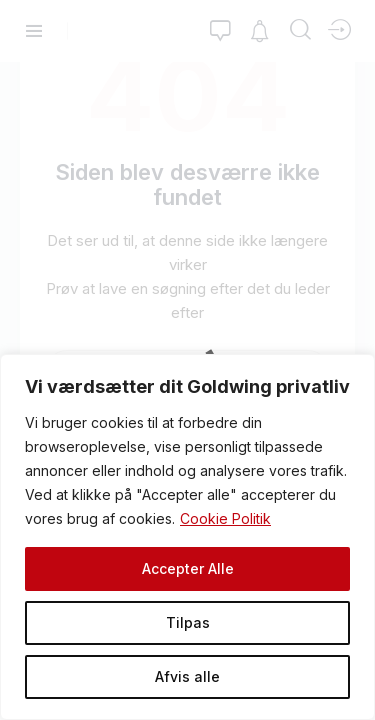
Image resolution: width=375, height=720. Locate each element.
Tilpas (188, 622)
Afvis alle (187, 676)
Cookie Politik (225, 518)
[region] (187, 537)
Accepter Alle (188, 568)
